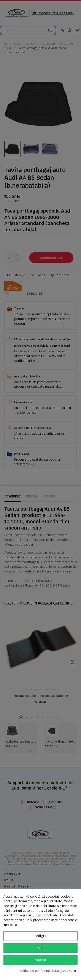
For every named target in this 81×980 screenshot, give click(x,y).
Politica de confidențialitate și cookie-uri (48, 971)
